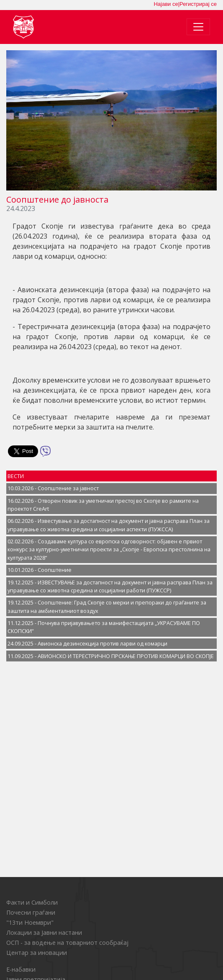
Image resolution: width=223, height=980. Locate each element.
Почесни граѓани (31, 912)
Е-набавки (21, 969)
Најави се (166, 4)
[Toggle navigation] (198, 27)
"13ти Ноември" (30, 922)
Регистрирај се (198, 4)
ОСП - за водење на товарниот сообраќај (67, 943)
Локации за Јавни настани (44, 932)
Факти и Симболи (32, 902)
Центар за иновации (37, 953)
